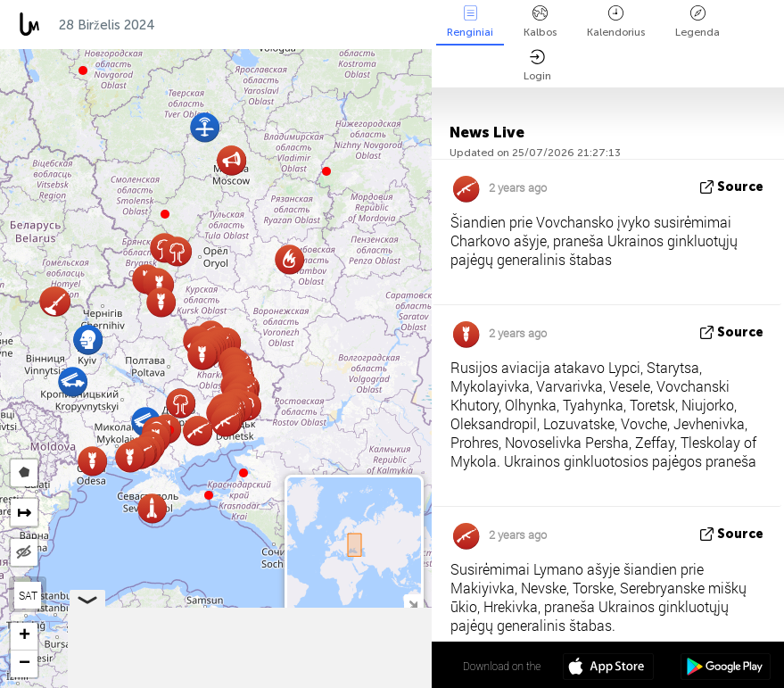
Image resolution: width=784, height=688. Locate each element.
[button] (209, 495)
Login (537, 66)
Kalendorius (616, 22)
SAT (28, 595)
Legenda (697, 22)
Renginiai (470, 22)
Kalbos (540, 22)
